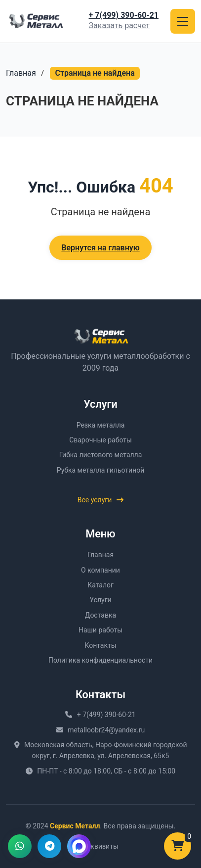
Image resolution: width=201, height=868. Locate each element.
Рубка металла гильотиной (101, 470)
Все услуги (101, 500)
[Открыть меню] (183, 21)
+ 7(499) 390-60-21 (124, 15)
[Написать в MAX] (79, 846)
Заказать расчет (119, 26)
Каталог (100, 585)
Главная (21, 73)
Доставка (100, 615)
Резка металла (101, 425)
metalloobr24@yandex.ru (106, 730)
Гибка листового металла (101, 455)
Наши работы (100, 630)
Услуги (100, 600)
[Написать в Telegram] (49, 846)
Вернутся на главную (100, 248)
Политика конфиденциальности (100, 660)
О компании (100, 570)
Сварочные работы (100, 440)
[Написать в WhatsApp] (20, 846)
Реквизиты (100, 846)
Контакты (100, 645)
